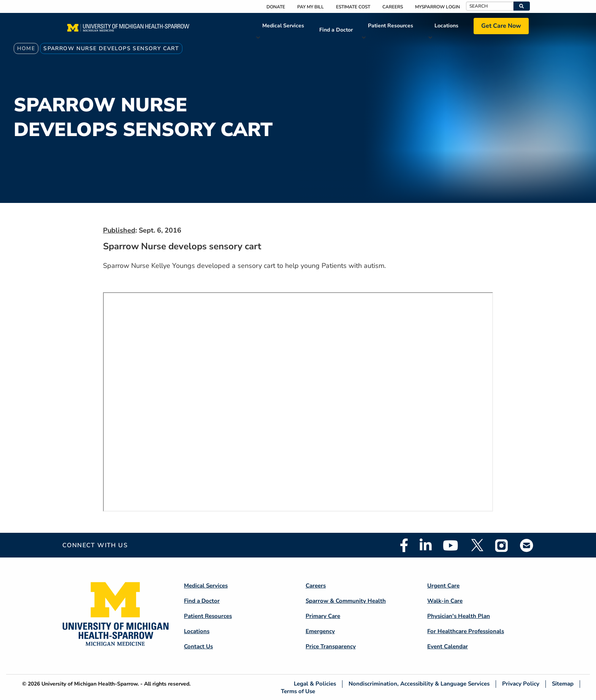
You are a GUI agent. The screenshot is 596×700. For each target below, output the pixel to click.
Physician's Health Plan (459, 616)
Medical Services (283, 26)
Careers (393, 7)
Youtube (451, 545)
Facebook (404, 545)
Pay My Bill (311, 7)
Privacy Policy (521, 684)
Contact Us (198, 646)
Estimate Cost (353, 7)
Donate (276, 7)
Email (527, 545)
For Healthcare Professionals (466, 631)
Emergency (320, 631)
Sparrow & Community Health (346, 601)
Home (26, 48)
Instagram (502, 545)
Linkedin (426, 545)
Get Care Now (501, 26)
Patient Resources (391, 26)
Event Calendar (448, 646)
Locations (446, 26)
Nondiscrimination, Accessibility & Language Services (419, 684)
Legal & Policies (315, 684)
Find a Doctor (336, 30)
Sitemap (563, 684)
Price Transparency (331, 646)
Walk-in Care (445, 601)
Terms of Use (298, 691)
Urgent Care (443, 586)
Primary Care (323, 616)
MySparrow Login (437, 7)
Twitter (477, 545)
